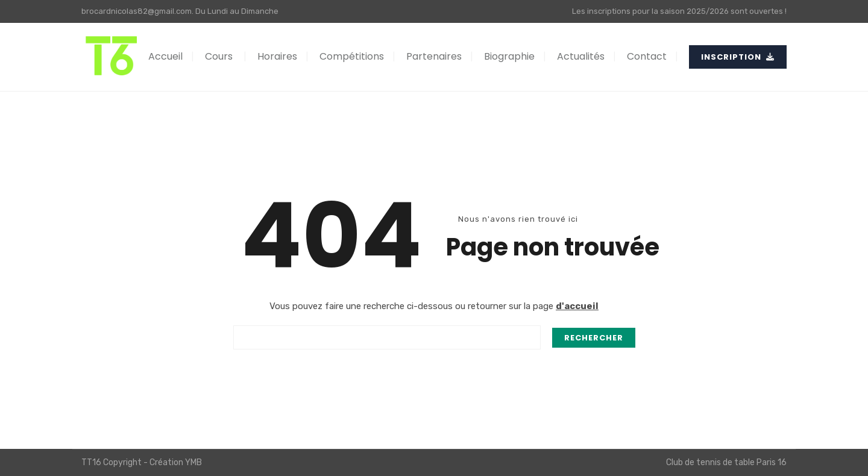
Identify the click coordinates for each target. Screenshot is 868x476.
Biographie (509, 56)
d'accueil (577, 306)
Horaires (277, 56)
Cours (219, 56)
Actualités (581, 56)
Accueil (165, 56)
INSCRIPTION (738, 57)
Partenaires (434, 56)
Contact (647, 56)
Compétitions (352, 56)
